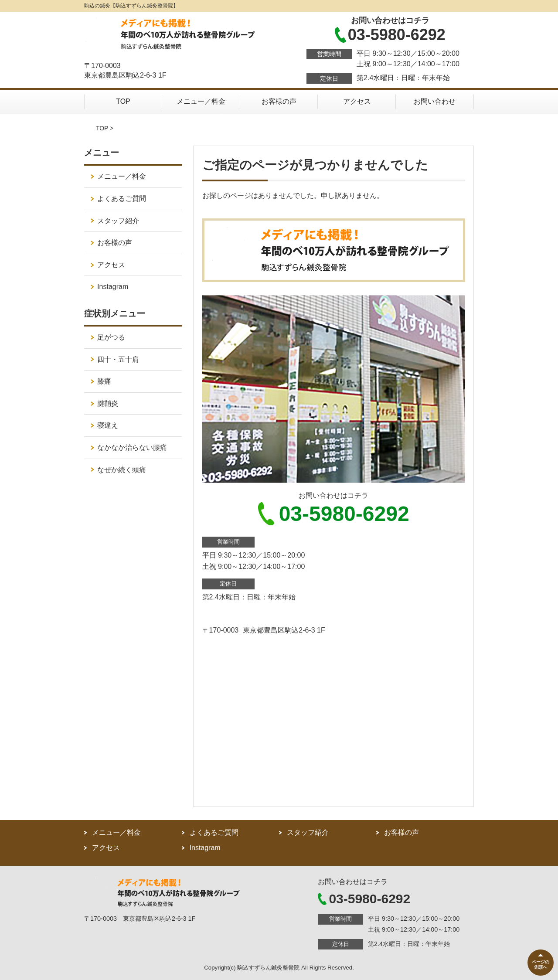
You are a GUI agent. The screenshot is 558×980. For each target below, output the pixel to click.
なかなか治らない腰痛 (132, 447)
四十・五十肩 (118, 359)
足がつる (111, 337)
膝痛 (104, 381)
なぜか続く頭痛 (122, 470)
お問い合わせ (435, 101)
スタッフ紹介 (118, 221)
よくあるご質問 (122, 199)
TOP (123, 101)
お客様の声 (279, 101)
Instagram (113, 287)
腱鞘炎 (108, 403)
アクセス (357, 101)
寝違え (108, 425)
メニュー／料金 (201, 101)
